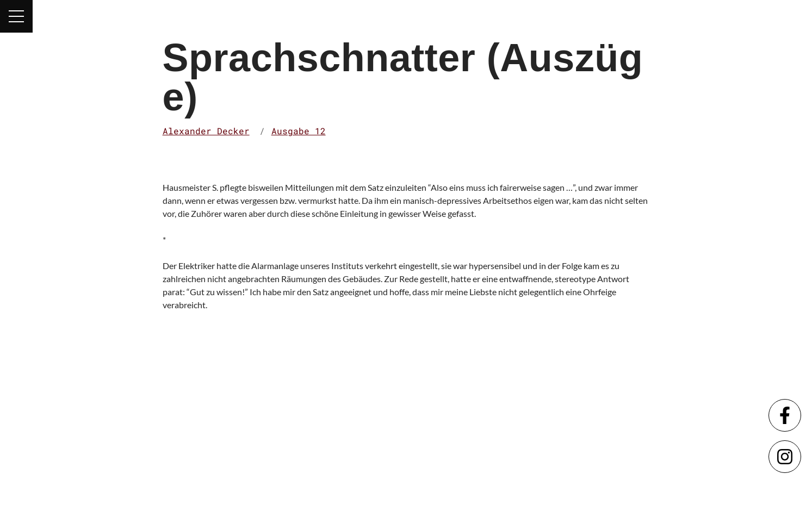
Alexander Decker (206, 131)
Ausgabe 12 (299, 131)
